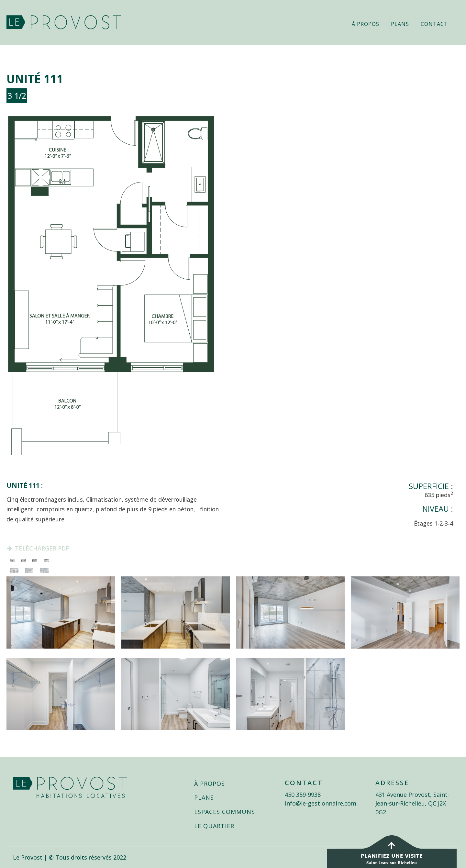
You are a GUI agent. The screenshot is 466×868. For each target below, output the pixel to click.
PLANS (204, 798)
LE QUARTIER (214, 826)
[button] (38, 548)
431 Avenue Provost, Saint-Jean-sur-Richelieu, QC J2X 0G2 (412, 803)
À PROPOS (210, 784)
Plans (400, 24)
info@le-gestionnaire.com (321, 803)
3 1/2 (17, 95)
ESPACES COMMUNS (225, 812)
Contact (434, 24)
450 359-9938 (303, 795)
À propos (366, 24)
